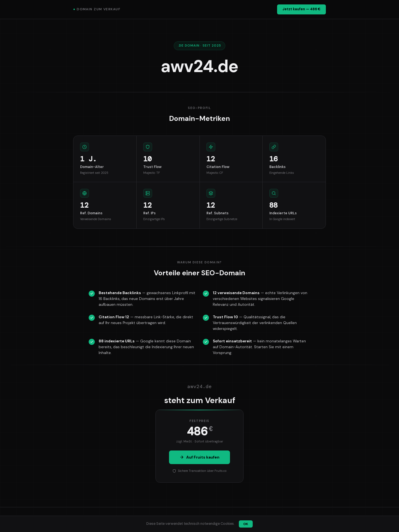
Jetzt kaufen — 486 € (301, 9)
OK (246, 524)
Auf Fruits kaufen (199, 457)
